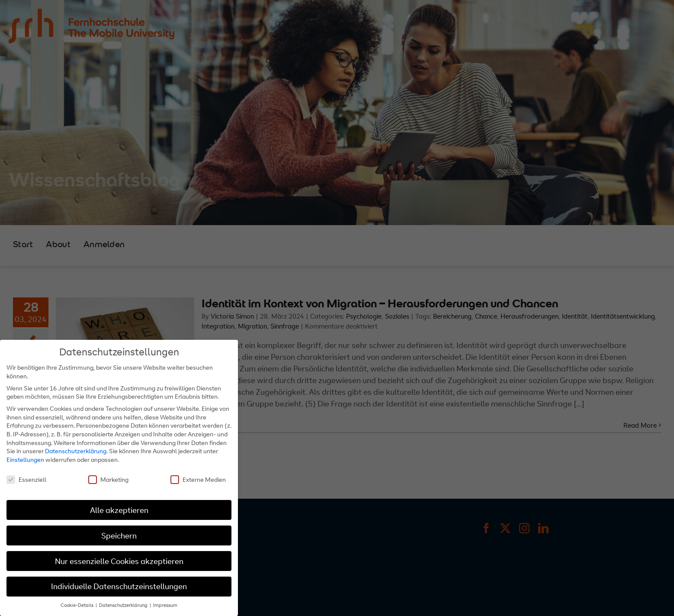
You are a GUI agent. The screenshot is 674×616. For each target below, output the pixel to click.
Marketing (108, 479)
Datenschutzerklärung (76, 451)
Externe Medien (198, 479)
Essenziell (26, 479)
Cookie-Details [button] (78, 605)
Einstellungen (25, 460)
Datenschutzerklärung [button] (124, 605)
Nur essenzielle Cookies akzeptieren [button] (119, 561)
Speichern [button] (119, 536)
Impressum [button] (165, 605)
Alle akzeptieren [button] (119, 510)
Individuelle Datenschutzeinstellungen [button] (119, 586)
